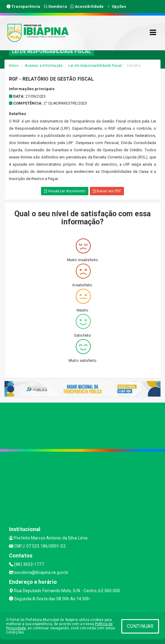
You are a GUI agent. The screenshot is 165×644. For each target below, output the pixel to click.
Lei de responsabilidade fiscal (95, 65)
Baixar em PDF (107, 191)
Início (14, 65)
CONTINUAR (140, 626)
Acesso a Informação (44, 65)
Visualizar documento (65, 191)
